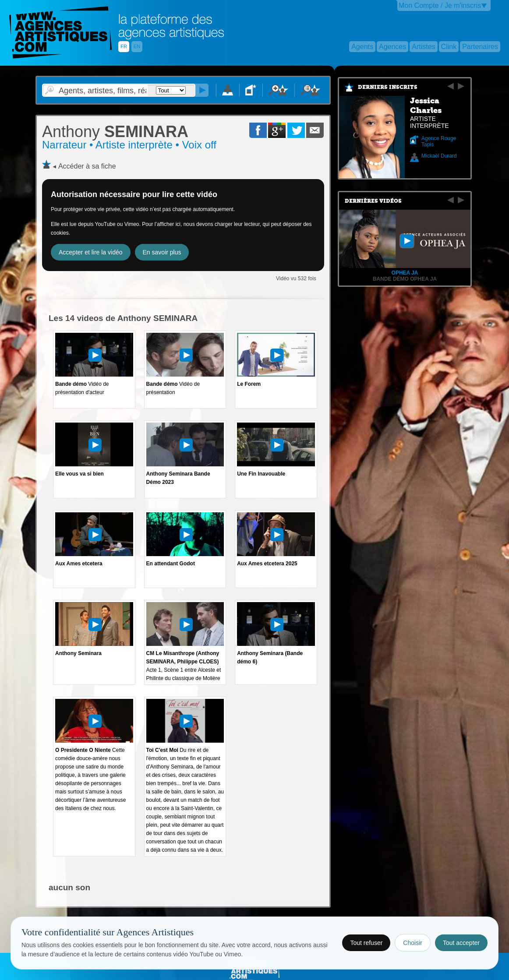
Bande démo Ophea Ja (405, 279)
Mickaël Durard (439, 156)
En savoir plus (162, 252)
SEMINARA (115, 132)
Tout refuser (366, 943)
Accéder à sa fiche (87, 166)
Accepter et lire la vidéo (91, 252)
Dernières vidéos (373, 201)
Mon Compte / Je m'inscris (440, 5)
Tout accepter (461, 943)
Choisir (413, 943)
